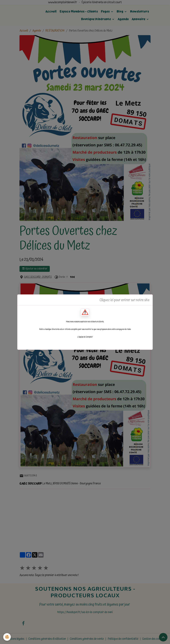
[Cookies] (7, 637)
